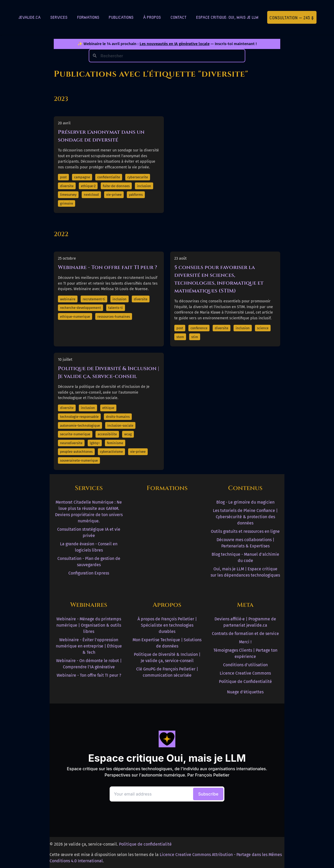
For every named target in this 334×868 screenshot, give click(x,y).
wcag (128, 434)
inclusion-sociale (120, 426)
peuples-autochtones (76, 452)
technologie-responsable (79, 417)
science (263, 328)
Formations (88, 17)
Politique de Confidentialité (245, 681)
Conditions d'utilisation (245, 665)
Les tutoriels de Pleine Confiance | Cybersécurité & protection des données (245, 517)
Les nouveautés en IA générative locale (175, 44)
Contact (179, 17)
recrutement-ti (94, 299)
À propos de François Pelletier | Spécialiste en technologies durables (167, 625)
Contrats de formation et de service (245, 634)
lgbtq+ (95, 443)
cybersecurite (138, 177)
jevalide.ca (30, 17)
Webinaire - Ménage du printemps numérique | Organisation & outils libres (89, 625)
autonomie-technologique (80, 426)
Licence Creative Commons (245, 673)
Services (59, 17)
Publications (121, 17)
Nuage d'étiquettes (245, 692)
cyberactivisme (111, 452)
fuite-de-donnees (116, 186)
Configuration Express (89, 573)
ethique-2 (88, 186)
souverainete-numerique (79, 460)
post (63, 177)
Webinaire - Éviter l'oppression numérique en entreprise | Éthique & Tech (89, 646)
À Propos (152, 17)
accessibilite (107, 434)
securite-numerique (75, 434)
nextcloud (91, 195)
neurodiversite (71, 443)
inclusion (144, 186)
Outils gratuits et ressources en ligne (245, 531)
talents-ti (116, 308)
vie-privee (114, 195)
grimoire (67, 203)
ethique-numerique (75, 317)
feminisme (115, 443)
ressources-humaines (114, 317)
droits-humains (118, 417)
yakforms (136, 195)
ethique (108, 408)
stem (180, 337)
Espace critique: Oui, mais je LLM (227, 17)
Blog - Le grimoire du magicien (245, 502)
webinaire (68, 299)
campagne (82, 177)
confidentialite (109, 177)
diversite (67, 186)
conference (199, 328)
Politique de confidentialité (145, 844)
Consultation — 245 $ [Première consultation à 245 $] (292, 17)
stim (195, 337)
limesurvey (68, 195)
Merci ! (245, 642)
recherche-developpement (80, 308)
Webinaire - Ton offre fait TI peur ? (108, 267)
